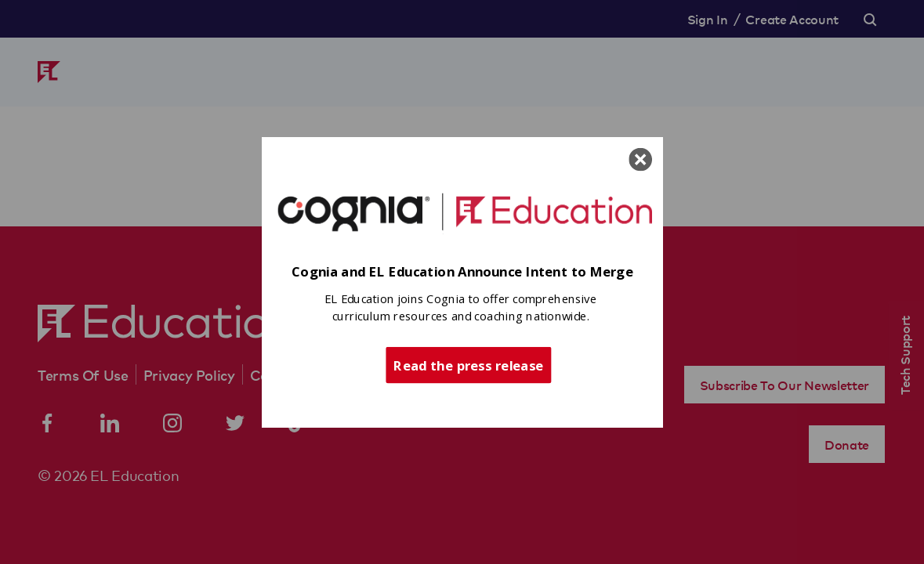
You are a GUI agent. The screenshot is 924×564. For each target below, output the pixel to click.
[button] (462, 272)
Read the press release (468, 364)
